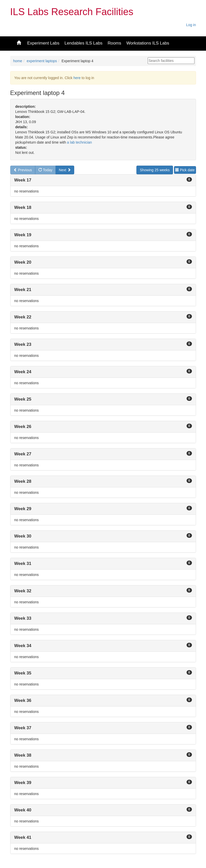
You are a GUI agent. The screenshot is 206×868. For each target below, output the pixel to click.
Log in (191, 25)
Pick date (185, 170)
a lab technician (79, 142)
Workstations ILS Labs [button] (148, 43)
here (77, 78)
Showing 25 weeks (155, 170)
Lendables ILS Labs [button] (83, 43)
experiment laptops (42, 61)
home (18, 61)
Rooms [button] (114, 43)
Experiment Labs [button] (43, 43)
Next (65, 170)
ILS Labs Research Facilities (72, 12)
